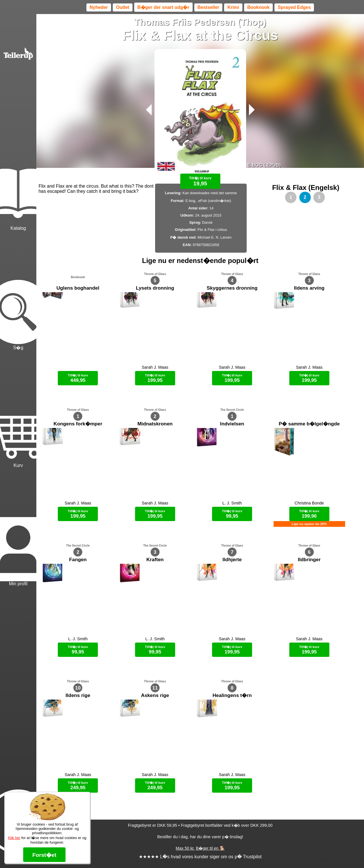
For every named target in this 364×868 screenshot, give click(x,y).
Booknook (258, 7)
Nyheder (99, 7)
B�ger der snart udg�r (163, 7)
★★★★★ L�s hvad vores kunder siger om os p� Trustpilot (200, 857)
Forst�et (44, 855)
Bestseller (208, 7)
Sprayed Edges (294, 7)
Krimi (233, 7)
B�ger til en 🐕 (210, 848)
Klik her (14, 838)
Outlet (122, 7)
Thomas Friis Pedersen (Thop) (200, 22)
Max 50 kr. (185, 848)
